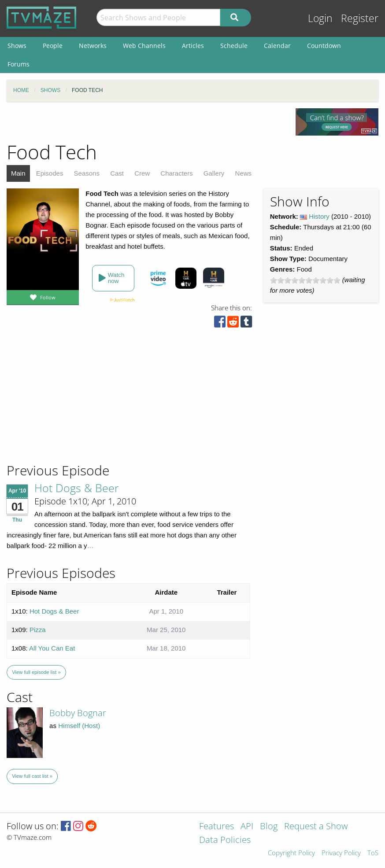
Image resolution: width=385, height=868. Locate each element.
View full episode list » (36, 672)
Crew (142, 173)
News (244, 173)
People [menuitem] (53, 46)
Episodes (50, 173)
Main (18, 173)
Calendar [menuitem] (277, 46)
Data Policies (225, 840)
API (247, 827)
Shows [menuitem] (17, 46)
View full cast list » (32, 776)
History (319, 216)
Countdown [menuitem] (324, 46)
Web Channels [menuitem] (144, 46)
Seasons (87, 173)
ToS (373, 853)
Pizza (38, 630)
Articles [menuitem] (193, 46)
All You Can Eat (52, 648)
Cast (117, 173)
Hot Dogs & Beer (77, 488)
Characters (176, 173)
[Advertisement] (70, 402)
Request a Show (316, 827)
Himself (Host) (79, 726)
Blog (269, 827)
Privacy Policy (341, 853)
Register (360, 18)
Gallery (214, 173)
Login (320, 18)
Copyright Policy (291, 853)
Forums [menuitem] (19, 64)
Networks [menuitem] (93, 46)
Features (217, 827)
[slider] (305, 280)
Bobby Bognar (78, 713)
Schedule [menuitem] (234, 46)
